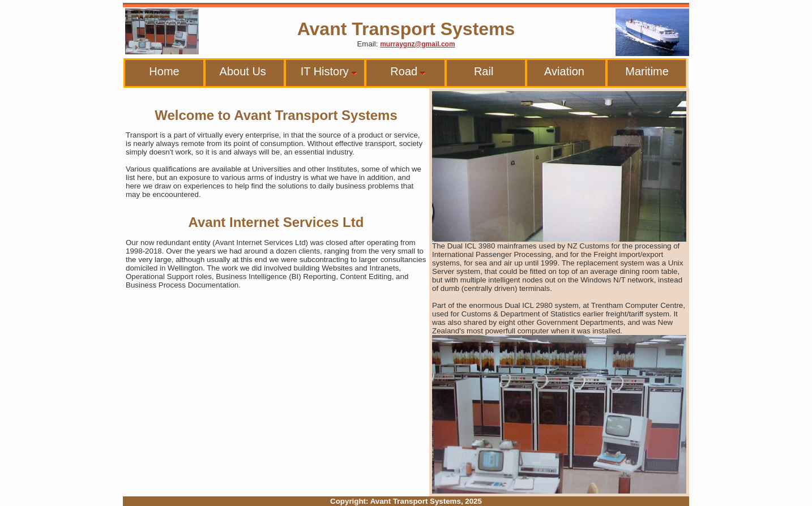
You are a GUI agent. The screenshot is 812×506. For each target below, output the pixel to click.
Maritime (641, 71)
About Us (238, 71)
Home (155, 71)
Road (399, 71)
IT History (324, 71)
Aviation (558, 71)
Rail (473, 71)
